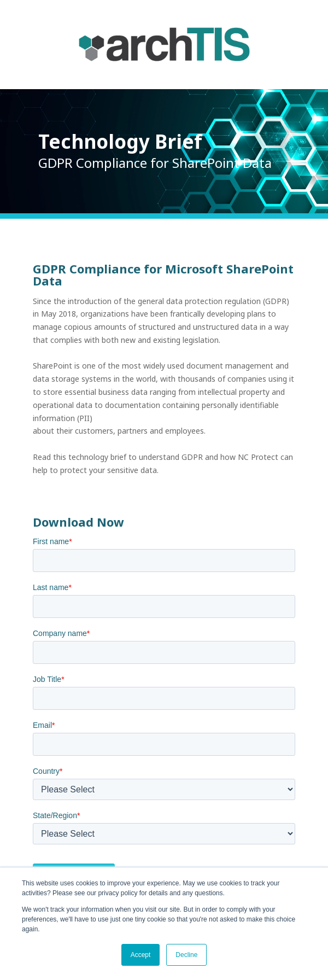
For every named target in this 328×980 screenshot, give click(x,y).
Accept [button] (141, 955)
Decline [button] (186, 955)
